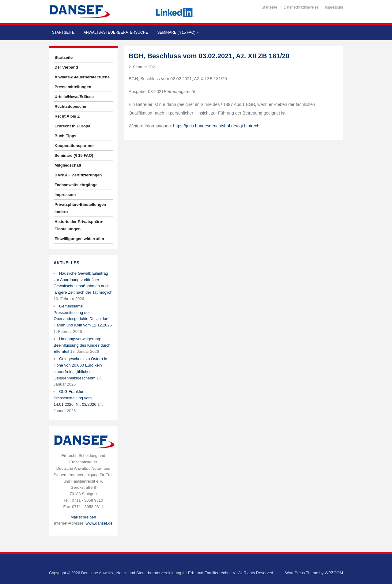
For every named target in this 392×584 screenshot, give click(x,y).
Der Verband (66, 67)
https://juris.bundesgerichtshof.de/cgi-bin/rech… (218, 126)
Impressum (334, 7)
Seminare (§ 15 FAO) (178, 32)
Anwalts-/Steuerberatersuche (116, 32)
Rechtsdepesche (70, 106)
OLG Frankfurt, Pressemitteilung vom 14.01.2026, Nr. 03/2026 (75, 398)
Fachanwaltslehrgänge (76, 185)
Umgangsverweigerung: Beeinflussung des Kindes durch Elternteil (82, 345)
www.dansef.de (99, 523)
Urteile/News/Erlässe (74, 97)
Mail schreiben (83, 517)
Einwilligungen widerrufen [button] (79, 239)
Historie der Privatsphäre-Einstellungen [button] (79, 225)
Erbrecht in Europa (72, 126)
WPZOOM (334, 573)
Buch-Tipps (65, 136)
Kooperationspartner (74, 146)
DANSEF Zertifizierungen (78, 175)
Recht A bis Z (67, 116)
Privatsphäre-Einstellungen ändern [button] (80, 208)
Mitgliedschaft (68, 165)
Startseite (270, 7)
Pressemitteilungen (73, 87)
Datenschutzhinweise (301, 7)
